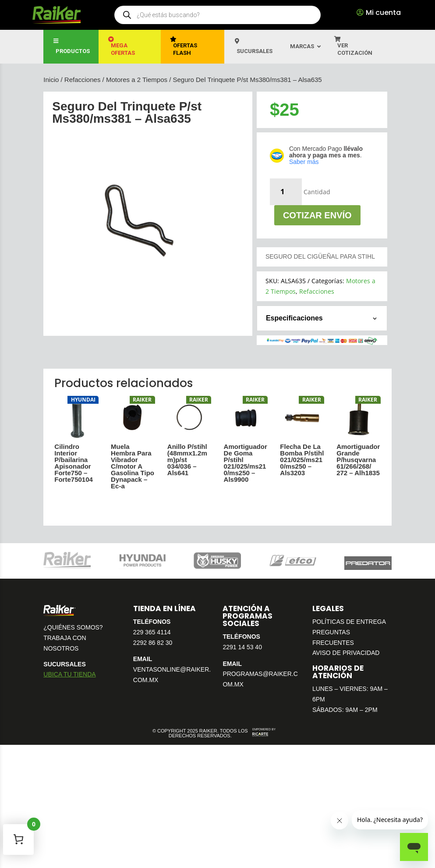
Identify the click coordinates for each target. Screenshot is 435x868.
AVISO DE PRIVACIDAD (346, 653)
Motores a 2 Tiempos (137, 80)
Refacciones (83, 80)
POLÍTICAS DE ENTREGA (349, 622)
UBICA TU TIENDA (69, 674)
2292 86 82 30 (153, 643)
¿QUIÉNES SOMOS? (73, 627)
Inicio (51, 80)
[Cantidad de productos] (286, 192)
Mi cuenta (383, 12)
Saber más (304, 162)
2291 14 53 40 (242, 647)
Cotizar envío (317, 215)
